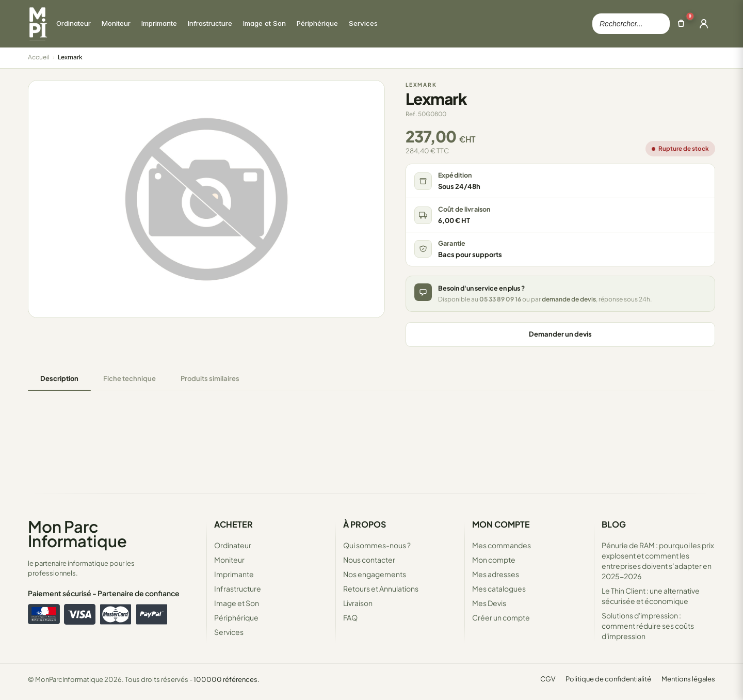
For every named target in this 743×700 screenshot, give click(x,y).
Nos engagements (375, 574)
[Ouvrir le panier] (681, 24)
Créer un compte (501, 617)
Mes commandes (502, 545)
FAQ (350, 617)
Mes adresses (496, 574)
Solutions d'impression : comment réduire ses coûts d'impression (648, 626)
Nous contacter (369, 560)
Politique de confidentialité (608, 679)
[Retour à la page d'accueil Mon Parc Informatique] (38, 24)
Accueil (39, 57)
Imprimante (234, 574)
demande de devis (569, 299)
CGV (548, 679)
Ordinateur (233, 545)
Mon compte (494, 560)
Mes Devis (489, 603)
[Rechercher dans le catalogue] (631, 24)
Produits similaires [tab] (210, 378)
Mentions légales (688, 679)
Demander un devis (560, 334)
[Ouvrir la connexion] (704, 24)
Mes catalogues (499, 588)
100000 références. (227, 679)
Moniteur (229, 560)
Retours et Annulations (381, 588)
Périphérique (236, 617)
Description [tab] (59, 378)
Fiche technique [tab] (130, 378)
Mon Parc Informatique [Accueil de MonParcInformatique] (77, 534)
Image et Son (237, 603)
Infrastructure (238, 588)
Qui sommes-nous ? (377, 545)
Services (229, 632)
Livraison (358, 603)
